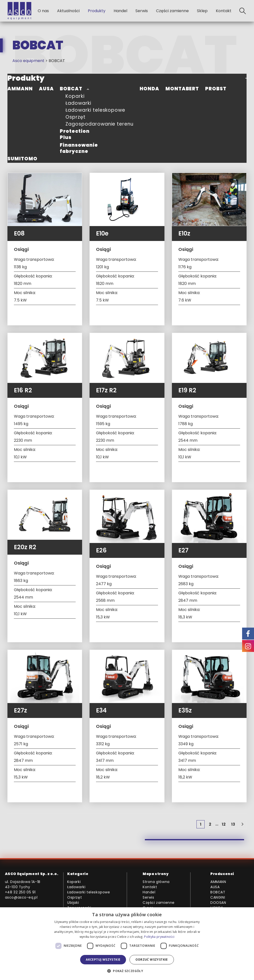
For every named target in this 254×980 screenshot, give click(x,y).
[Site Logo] (19, 11)
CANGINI (218, 897)
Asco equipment (28, 61)
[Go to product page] (45, 199)
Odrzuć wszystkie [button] (152, 960)
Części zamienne (172, 11)
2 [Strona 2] (210, 824)
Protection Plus (75, 134)
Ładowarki (78, 103)
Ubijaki (73, 903)
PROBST (216, 89)
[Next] (242, 824)
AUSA (46, 89)
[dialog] (127, 944)
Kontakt (224, 11)
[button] (243, 11)
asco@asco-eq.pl (21, 897)
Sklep (202, 11)
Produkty (97, 11)
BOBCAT (71, 89)
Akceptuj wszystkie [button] (103, 960)
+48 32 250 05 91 (20, 892)
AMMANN (20, 89)
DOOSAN (218, 903)
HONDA (149, 89)
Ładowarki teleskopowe (95, 110)
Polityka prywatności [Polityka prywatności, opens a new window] (159, 937)
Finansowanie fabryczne (79, 148)
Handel (120, 11)
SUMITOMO (22, 159)
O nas (43, 11)
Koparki (75, 96)
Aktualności (68, 11)
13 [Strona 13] (233, 824)
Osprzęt (76, 117)
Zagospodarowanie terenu (99, 124)
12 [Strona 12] (224, 824)
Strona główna (156, 882)
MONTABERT (182, 89)
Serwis (142, 11)
